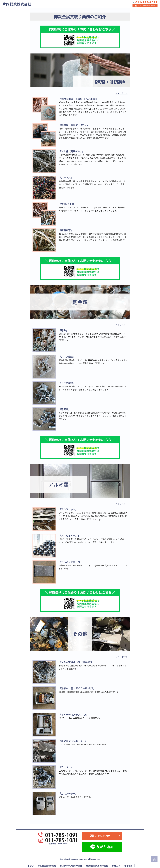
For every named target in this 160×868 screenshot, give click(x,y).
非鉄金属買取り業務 (47, 866)
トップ (31, 866)
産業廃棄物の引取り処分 (97, 866)
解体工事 (116, 866)
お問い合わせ (121, 93)
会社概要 (128, 866)
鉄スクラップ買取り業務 (71, 866)
